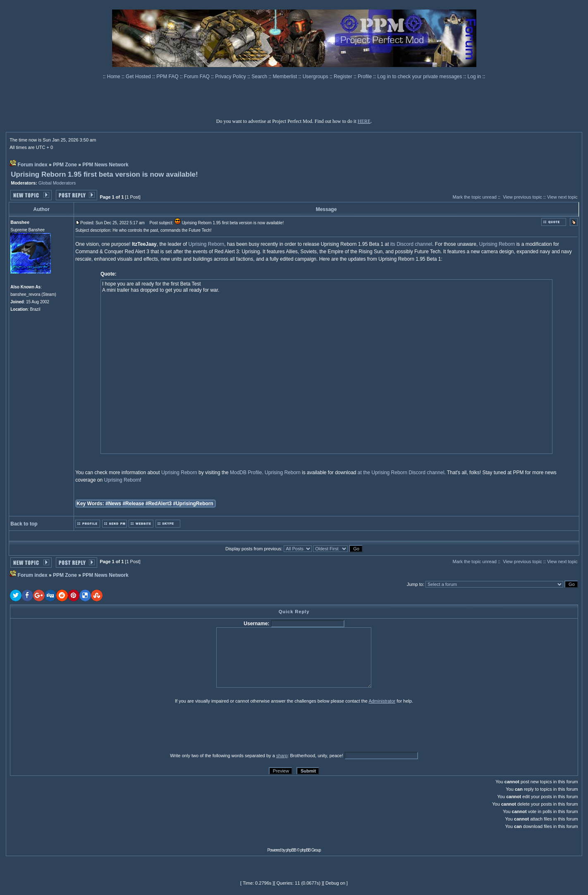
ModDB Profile (246, 473)
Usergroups (316, 77)
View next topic (562, 197)
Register (344, 77)
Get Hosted (139, 77)
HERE (364, 121)
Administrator (382, 701)
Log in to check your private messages (420, 77)
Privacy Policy (231, 77)
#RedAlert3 (159, 504)
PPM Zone (65, 165)
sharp (282, 756)
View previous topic (522, 197)
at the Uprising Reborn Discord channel (401, 473)
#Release (133, 504)
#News (113, 504)
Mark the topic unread (474, 197)
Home (114, 77)
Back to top (24, 524)
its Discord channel (411, 244)
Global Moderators (57, 183)
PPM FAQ (168, 77)
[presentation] (74, 728)
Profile (365, 77)
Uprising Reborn (207, 244)
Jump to (415, 584)
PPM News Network (105, 165)
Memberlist (286, 77)
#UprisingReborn (193, 504)
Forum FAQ (197, 77)
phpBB (291, 850)
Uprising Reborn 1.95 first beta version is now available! (104, 174)
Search (260, 77)
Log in (474, 77)
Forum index (33, 165)
